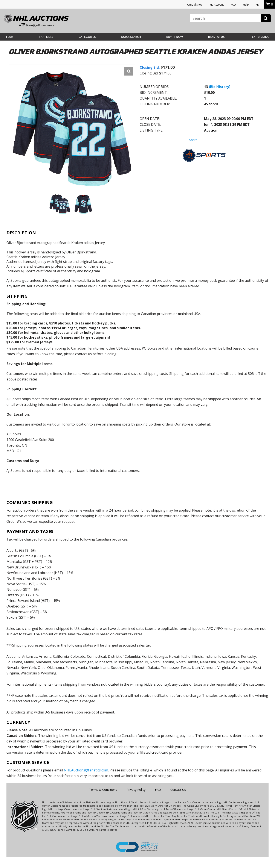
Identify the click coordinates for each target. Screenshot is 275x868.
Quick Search (131, 37)
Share (193, 140)
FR (257, 5)
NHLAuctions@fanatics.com (86, 770)
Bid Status (216, 37)
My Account (217, 5)
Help (246, 5)
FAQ (233, 5)
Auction (211, 130)
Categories (87, 37)
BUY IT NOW (175, 37)
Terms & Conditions (103, 790)
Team (10, 37)
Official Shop (195, 5)
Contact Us (178, 790)
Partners (46, 37)
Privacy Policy (136, 790)
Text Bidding (260, 37)
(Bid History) (220, 87)
